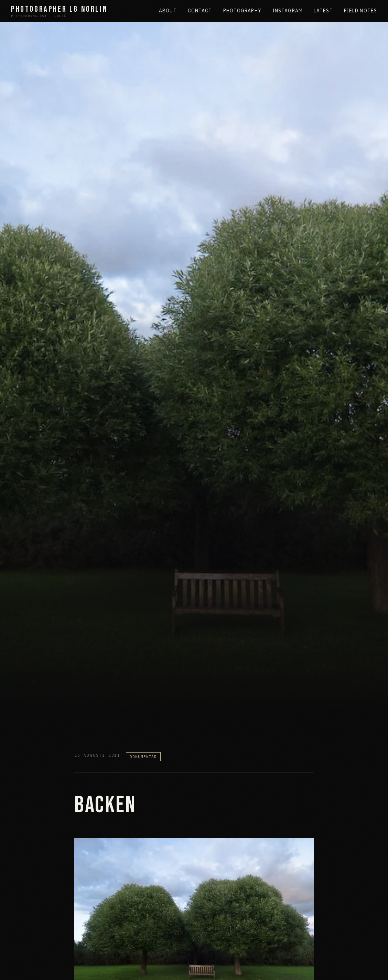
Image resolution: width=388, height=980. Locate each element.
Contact (200, 11)
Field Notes (360, 11)
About (168, 11)
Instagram (288, 11)
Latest (323, 11)
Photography (242, 11)
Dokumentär (143, 757)
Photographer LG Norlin (59, 11)
